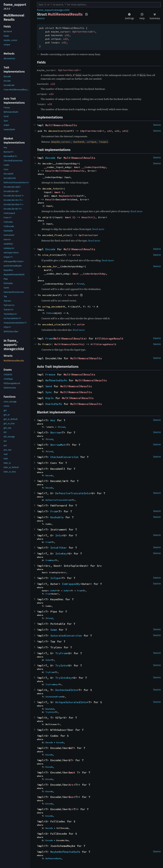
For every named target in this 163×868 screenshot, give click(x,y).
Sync (49, 392)
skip (45, 217)
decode (47, 163)
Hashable (57, 517)
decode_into (51, 189)
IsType (55, 578)
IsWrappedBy (71, 584)
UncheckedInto (66, 690)
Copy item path (86, 14)
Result (50, 171)
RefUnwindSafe (56, 380)
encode (47, 295)
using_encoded (52, 307)
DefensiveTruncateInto (73, 493)
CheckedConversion (64, 457)
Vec (85, 32)
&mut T (74, 772)
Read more (136, 211)
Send (49, 386)
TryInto (61, 665)
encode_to (49, 266)
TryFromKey (52, 684)
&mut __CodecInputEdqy (90, 167)
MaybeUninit (67, 196)
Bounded (50, 709)
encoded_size (51, 324)
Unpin (49, 398)
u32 (67, 35)
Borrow (55, 432)
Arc (71, 785)
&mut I (59, 192)
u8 (90, 32)
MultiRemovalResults (61, 125)
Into (59, 535)
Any (53, 420)
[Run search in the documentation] (99, 5)
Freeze (50, 374)
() (94, 217)
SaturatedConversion (66, 636)
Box (71, 797)
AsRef (53, 591)
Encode (50, 249)
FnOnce (50, 313)
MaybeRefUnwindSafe (65, 852)
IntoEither (59, 548)
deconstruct (57, 131)
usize (93, 235)
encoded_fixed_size (56, 235)
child (67, 10)
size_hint (49, 255)
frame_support (45, 10)
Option (77, 32)
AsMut (67, 591)
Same (54, 630)
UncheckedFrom (53, 697)
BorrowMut (58, 445)
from (45, 344)
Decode (50, 158)
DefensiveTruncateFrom (58, 500)
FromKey (50, 560)
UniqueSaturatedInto (71, 702)
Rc (70, 809)
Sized (81, 284)
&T (72, 748)
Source (41, 18)
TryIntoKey (64, 678)
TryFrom (61, 653)
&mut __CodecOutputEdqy (89, 274)
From (49, 339)
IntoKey (61, 554)
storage (59, 10)
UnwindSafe (54, 404)
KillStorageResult (109, 339)
